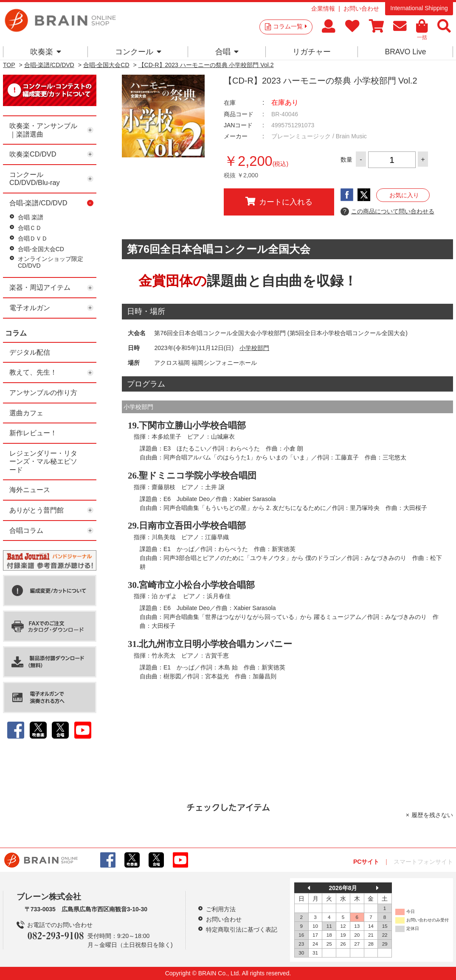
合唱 (227, 52)
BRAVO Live (405, 52)
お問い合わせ (361, 8)
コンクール (138, 52)
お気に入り (404, 195)
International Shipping (419, 8)
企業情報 (323, 8)
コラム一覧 (290, 26)
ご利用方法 (221, 909)
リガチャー (312, 52)
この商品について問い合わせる (387, 212)
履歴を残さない (432, 815)
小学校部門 (254, 348)
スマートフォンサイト (423, 862)
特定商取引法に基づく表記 (242, 930)
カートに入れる (279, 202)
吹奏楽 (46, 52)
